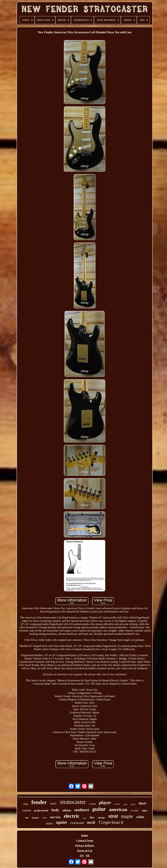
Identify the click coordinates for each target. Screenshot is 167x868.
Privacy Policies (85, 846)
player (105, 803)
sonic (53, 803)
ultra (144, 811)
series (55, 817)
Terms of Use (85, 851)
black (143, 803)
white (140, 817)
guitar (99, 809)
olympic (36, 818)
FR (88, 856)
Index (85, 835)
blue (92, 817)
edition (67, 810)
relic (27, 818)
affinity (133, 804)
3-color (135, 810)
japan (85, 818)
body (55, 810)
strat (113, 816)
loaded (92, 804)
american (118, 809)
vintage (101, 818)
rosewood (77, 823)
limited (49, 824)
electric (72, 816)
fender (39, 802)
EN (82, 856)
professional (41, 810)
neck (91, 822)
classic (117, 804)
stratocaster (73, 802)
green (45, 818)
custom (27, 810)
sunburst (82, 810)
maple (127, 816)
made (125, 804)
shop (26, 804)
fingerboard (111, 823)
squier (62, 822)
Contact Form (85, 840)
